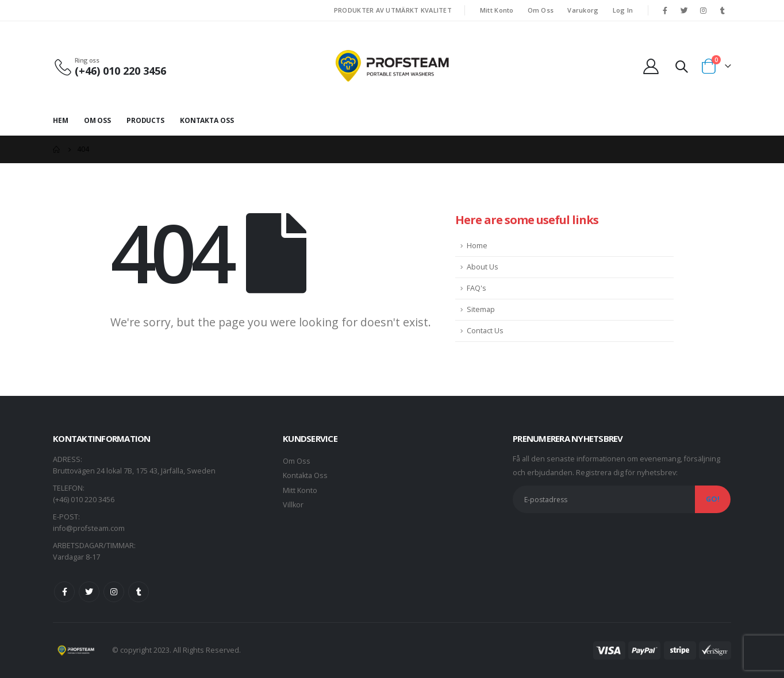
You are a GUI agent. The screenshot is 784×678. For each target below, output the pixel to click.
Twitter (89, 592)
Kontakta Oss (207, 120)
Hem (61, 120)
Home (477, 246)
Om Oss (541, 10)
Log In (623, 10)
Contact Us (485, 331)
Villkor (293, 505)
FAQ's (476, 288)
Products (145, 120)
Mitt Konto (497, 10)
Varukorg (583, 10)
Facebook (64, 592)
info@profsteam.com (89, 528)
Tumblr (139, 592)
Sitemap (481, 309)
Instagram (114, 592)
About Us (483, 267)
